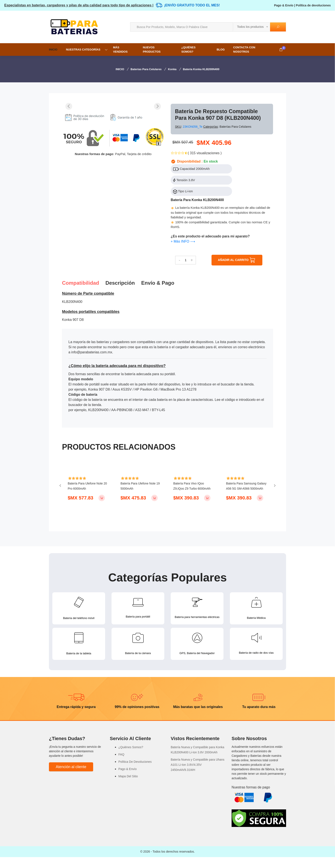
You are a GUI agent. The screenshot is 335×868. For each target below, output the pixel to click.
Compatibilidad (80, 283)
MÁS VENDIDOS (120, 50)
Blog (221, 50)
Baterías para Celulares (146, 69)
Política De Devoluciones (135, 773)
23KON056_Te (193, 127)
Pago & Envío (284, 5)
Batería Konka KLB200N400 (201, 69)
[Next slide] (157, 106)
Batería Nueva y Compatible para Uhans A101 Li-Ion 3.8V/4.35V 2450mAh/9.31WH (198, 776)
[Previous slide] (69, 106)
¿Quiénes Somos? (188, 50)
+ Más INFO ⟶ (183, 241)
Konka (172, 69)
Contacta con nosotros (244, 50)
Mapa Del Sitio (128, 787)
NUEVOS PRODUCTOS (152, 50)
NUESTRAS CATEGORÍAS (83, 50)
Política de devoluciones (313, 5)
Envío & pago (158, 283)
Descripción (120, 283)
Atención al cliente (71, 778)
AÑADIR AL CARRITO (237, 260)
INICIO (53, 50)
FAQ (121, 765)
